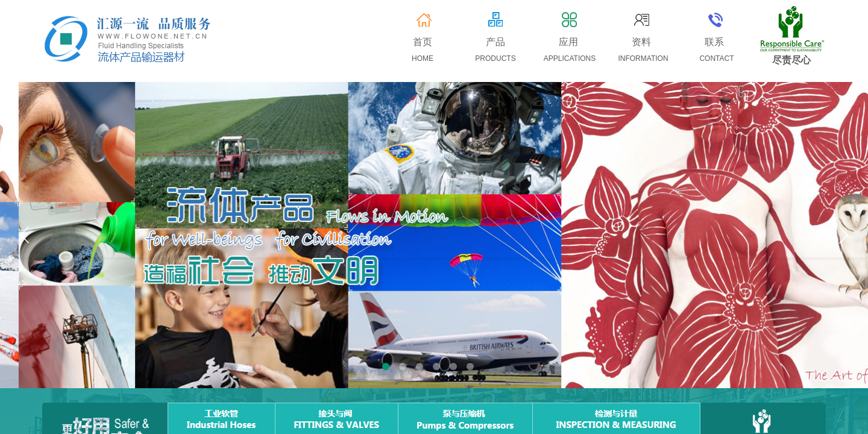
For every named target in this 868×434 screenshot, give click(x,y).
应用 (568, 42)
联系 (714, 42)
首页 (423, 42)
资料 (641, 42)
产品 (495, 42)
